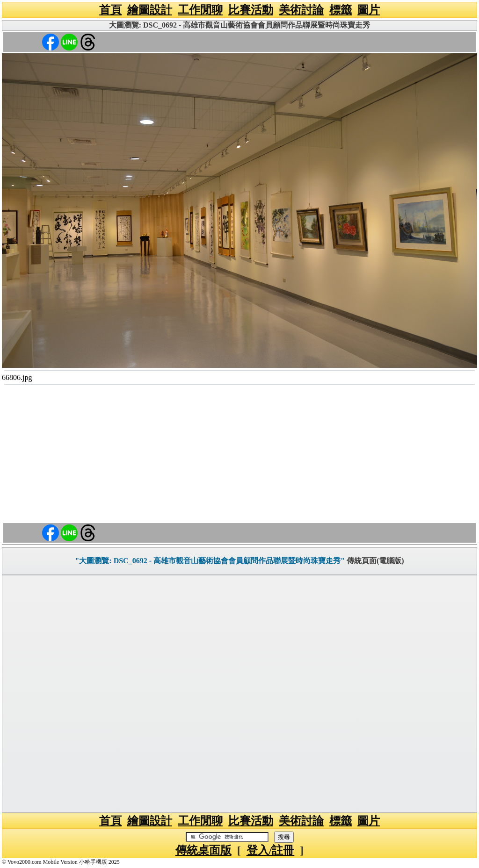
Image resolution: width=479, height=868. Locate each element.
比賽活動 (251, 10)
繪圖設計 (150, 10)
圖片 (369, 10)
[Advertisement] (239, 455)
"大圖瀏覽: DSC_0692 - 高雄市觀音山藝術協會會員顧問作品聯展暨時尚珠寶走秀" (210, 561)
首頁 (110, 10)
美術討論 (301, 10)
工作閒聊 (200, 10)
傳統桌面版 (203, 850)
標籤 (341, 10)
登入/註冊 (271, 850)
